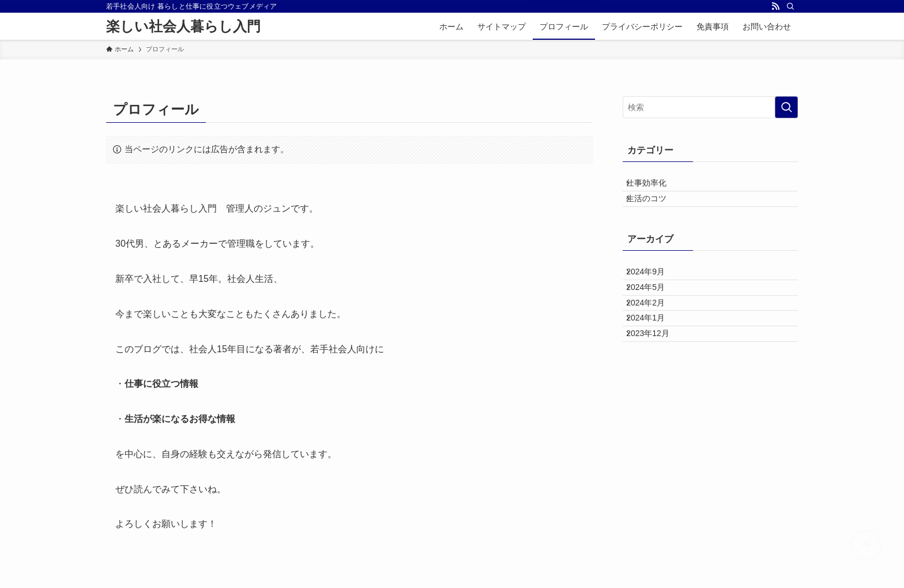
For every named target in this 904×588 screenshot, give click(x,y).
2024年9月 (654, 293)
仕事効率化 (655, 187)
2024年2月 (654, 341)
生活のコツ (655, 211)
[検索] (790, 6)
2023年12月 (656, 389)
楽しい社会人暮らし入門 (183, 27)
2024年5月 (654, 317)
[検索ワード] (710, 107)
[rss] (775, 6)
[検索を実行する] (786, 107)
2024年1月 (654, 365)
